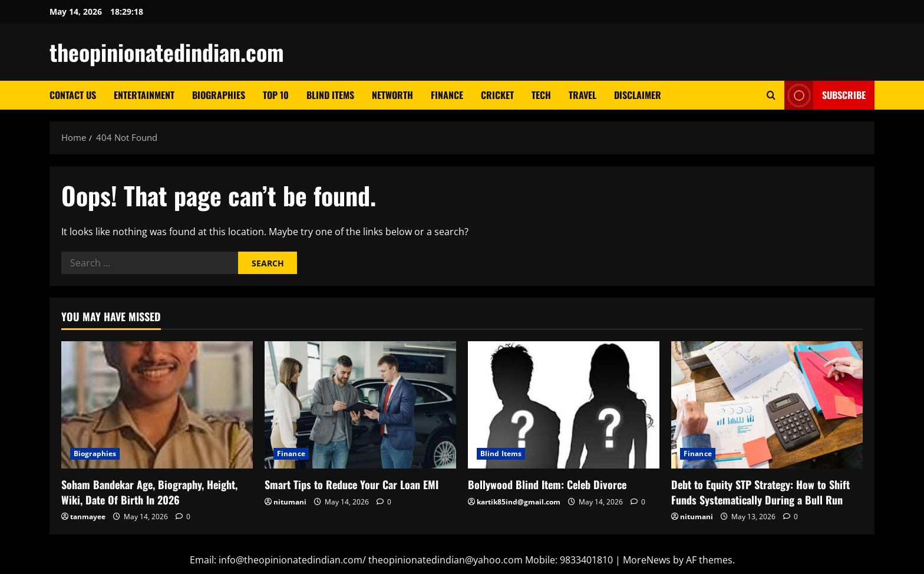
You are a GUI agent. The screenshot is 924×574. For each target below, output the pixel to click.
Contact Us (73, 95)
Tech (541, 95)
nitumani (290, 502)
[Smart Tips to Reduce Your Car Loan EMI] (360, 405)
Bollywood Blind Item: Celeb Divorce (547, 484)
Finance (447, 95)
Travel (583, 95)
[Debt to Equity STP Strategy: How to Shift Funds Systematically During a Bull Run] (767, 405)
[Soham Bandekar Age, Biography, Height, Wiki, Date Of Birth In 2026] (157, 405)
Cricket (497, 95)
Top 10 (276, 95)
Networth (392, 95)
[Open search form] (771, 95)
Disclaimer (638, 95)
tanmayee (88, 517)
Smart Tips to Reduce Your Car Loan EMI (352, 484)
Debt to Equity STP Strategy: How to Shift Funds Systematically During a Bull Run (760, 492)
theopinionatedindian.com (167, 52)
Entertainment (144, 95)
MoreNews (647, 560)
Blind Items (330, 95)
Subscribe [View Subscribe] (825, 95)
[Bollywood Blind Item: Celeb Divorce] (564, 405)
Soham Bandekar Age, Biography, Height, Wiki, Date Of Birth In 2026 (149, 492)
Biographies (219, 95)
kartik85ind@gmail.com (519, 502)
